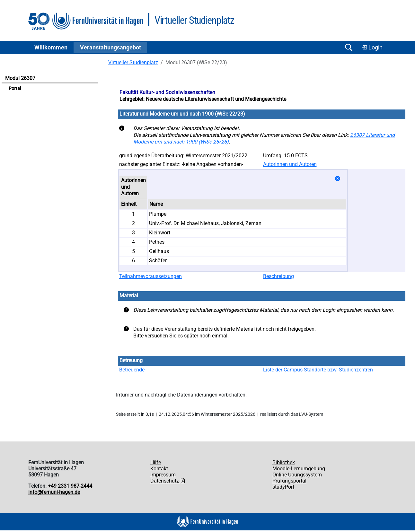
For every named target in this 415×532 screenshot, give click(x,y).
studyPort (283, 487)
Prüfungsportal (289, 481)
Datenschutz (168, 481)
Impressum (163, 475)
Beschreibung (278, 276)
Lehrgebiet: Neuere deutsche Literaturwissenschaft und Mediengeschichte (203, 99)
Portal (15, 88)
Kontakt (159, 469)
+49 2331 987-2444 (70, 486)
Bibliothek (284, 462)
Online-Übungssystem (297, 475)
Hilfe (156, 462)
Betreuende (132, 370)
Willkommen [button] (51, 48)
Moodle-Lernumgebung (299, 469)
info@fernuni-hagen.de (54, 492)
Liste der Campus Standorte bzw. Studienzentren (318, 370)
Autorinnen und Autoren (290, 164)
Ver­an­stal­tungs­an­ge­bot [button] (110, 48)
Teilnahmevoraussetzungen (150, 276)
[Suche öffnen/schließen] (349, 47)
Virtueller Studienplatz (133, 62)
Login (372, 48)
